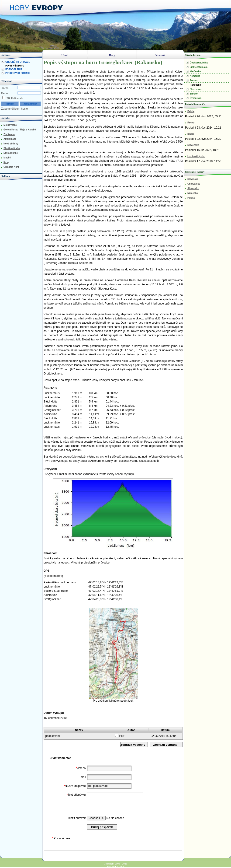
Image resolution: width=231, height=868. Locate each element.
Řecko (191, 123)
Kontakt (160, 55)
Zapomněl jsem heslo (14, 109)
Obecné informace (18, 62)
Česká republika (199, 63)
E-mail (82, 777)
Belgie (191, 111)
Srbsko (194, 94)
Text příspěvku (75, 795)
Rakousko (195, 85)
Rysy (6, 162)
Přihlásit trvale (15, 98)
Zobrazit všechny (133, 745)
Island (191, 134)
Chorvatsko (194, 184)
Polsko (194, 80)
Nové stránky (11, 144)
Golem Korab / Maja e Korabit (20, 130)
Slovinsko (193, 179)
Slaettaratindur (12, 148)
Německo (195, 76)
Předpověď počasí (17, 73)
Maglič (7, 158)
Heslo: (5, 93)
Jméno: (5, 88)
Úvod (65, 55)
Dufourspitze (11, 153)
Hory (112, 55)
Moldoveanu (10, 125)
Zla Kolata (9, 134)
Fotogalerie (14, 69)
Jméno (80, 768)
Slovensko (196, 89)
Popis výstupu (15, 66)
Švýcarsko (196, 98)
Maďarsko (195, 72)
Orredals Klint (11, 167)
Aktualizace (10, 139)
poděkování (53, 736)
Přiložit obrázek (76, 818)
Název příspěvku (74, 786)
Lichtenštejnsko (199, 67)
